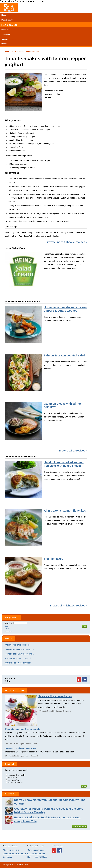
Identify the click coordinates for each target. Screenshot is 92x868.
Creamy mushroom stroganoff (18, 658)
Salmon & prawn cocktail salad (65, 355)
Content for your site (36, 853)
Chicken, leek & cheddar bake (18, 663)
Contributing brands (36, 850)
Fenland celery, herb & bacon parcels (23, 729)
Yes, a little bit (13, 778)
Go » (84, 627)
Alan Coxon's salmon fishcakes (65, 511)
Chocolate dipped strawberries (55, 696)
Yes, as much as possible (17, 775)
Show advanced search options (9, 628)
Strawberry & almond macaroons (21, 748)
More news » (79, 826)
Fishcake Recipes (32, 52)
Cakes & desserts (9, 39)
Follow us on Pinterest (79, 680)
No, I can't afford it (14, 780)
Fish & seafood (9, 25)
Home (4, 15)
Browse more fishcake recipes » (67, 242)
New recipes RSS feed (37, 857)
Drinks (4, 44)
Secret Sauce (14, 865)
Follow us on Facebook (84, 680)
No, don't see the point (16, 783)
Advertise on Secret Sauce (15, 853)
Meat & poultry (7, 20)
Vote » (84, 786)
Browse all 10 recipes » (73, 451)
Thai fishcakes (54, 559)
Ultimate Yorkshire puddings (17, 645)
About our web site (11, 850)
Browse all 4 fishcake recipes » (69, 606)
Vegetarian (6, 34)
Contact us (8, 857)
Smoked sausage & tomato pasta (20, 649)
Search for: (9, 623)
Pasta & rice (6, 30)
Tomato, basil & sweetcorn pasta (19, 654)
